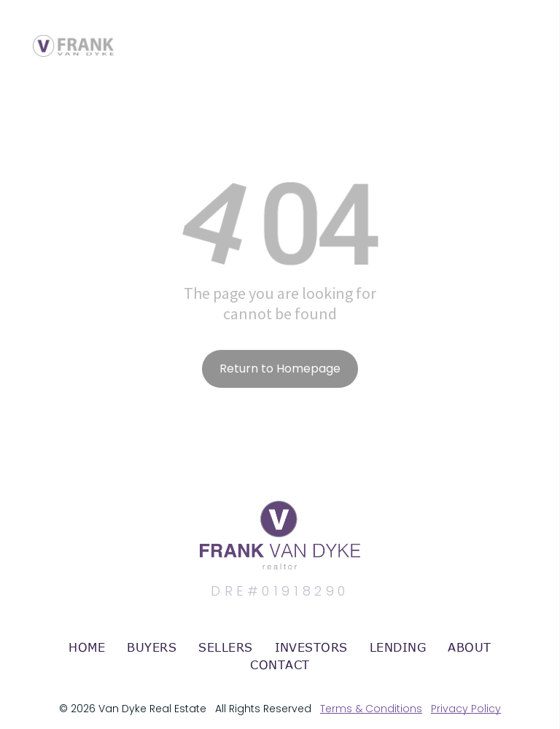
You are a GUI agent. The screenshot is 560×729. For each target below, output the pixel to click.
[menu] (528, 31)
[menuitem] (87, 647)
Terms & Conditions (371, 709)
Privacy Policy (466, 709)
